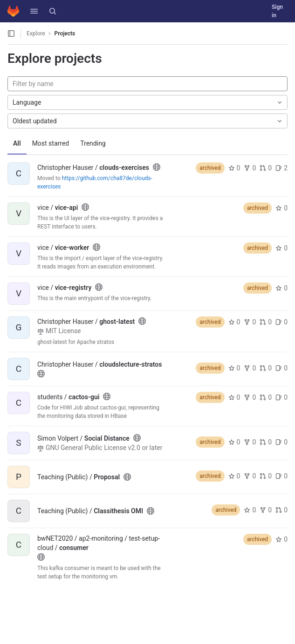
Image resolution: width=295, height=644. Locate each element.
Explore (36, 34)
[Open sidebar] (11, 34)
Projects (65, 34)
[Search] (53, 11)
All (17, 143)
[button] (34, 11)
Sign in (277, 11)
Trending (93, 143)
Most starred (51, 143)
